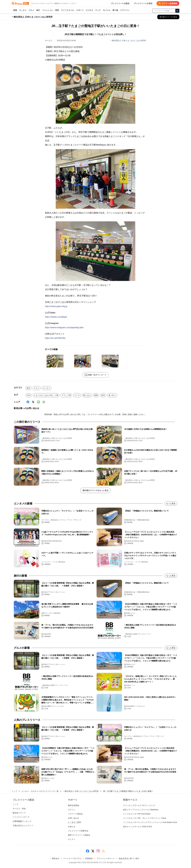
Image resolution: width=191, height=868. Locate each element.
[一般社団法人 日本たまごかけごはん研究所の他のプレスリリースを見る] (168, 17)
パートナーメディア (21, 817)
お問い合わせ (73, 818)
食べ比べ (112, 395)
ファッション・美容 (51, 10)
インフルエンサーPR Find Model (137, 814)
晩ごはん (87, 395)
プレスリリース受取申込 (78, 831)
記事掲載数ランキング (22, 821)
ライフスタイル (68, 10)
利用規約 (89, 858)
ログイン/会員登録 (168, 3)
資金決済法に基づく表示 (129, 858)
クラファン (125, 10)
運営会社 (56, 858)
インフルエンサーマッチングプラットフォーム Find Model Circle (150, 822)
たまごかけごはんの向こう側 (46, 395)
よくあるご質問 (74, 822)
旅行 (38, 10)
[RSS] (103, 851)
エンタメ (23, 10)
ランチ (77, 395)
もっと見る (171, 504)
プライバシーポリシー (106, 858)
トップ (14, 791)
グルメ (31, 10)
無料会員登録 (73, 805)
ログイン (72, 810)
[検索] (177, 11)
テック (98, 10)
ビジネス (89, 10)
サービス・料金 (19, 809)
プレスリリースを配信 (120, 3)
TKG (29, 395)
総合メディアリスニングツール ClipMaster (141, 810)
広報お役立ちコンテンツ (23, 826)
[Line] (38, 402)
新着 (15, 10)
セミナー (72, 839)
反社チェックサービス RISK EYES (138, 827)
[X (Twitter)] (33, 402)
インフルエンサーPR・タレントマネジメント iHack (145, 818)
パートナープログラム (72, 858)
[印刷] (44, 402)
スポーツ (80, 10)
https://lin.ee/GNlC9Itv (55, 338)
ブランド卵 (66, 395)
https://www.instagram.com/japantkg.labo (64, 327)
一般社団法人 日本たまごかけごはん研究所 (128, 41)
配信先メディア (19, 813)
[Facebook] (28, 402)
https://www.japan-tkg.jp (56, 306)
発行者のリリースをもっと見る (95, 490)
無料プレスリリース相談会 (79, 835)
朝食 (96, 395)
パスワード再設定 (75, 814)
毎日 (103, 395)
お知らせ (72, 827)
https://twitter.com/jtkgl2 (56, 317)
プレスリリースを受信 (143, 3)
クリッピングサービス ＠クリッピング (139, 805)
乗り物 (115, 10)
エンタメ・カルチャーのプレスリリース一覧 (40, 791)
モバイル (107, 10)
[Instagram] (98, 851)
